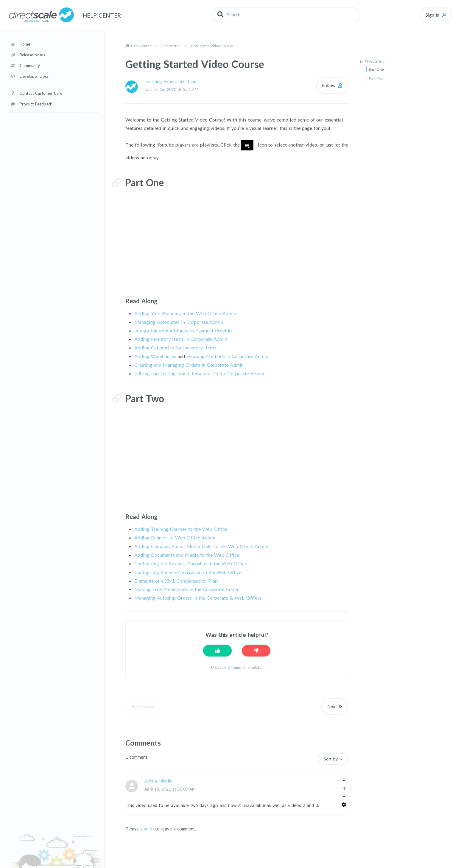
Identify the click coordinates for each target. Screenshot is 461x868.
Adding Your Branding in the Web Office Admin (185, 313)
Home (25, 44)
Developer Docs (34, 76)
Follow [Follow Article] (329, 85)
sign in (147, 829)
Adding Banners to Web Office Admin (175, 538)
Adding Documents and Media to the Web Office (187, 555)
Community (30, 66)
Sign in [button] (432, 15)
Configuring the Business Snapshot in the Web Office (191, 563)
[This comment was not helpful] (344, 797)
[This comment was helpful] (344, 780)
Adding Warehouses (155, 356)
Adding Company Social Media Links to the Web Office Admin (201, 546)
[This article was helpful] (217, 651)
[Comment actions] (344, 805)
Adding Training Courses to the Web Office (181, 529)
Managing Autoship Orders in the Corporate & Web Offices (198, 598)
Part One (376, 70)
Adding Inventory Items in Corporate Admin (181, 339)
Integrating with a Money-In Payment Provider (184, 330)
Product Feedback (36, 104)
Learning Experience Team (171, 81)
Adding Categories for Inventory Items (175, 347)
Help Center (141, 46)
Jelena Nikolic (158, 781)
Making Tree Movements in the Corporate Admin (187, 589)
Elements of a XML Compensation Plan (176, 581)
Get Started (171, 46)
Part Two (376, 78)
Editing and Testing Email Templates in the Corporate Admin (199, 373)
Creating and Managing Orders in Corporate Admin (189, 365)
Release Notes (32, 55)
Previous (145, 706)
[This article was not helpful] (256, 651)
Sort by (331, 759)
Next (332, 706)
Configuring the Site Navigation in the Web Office (188, 572)
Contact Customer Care (41, 93)
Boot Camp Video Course (212, 46)
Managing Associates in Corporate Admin (179, 322)
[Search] (286, 15)
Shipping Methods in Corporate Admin (227, 356)
